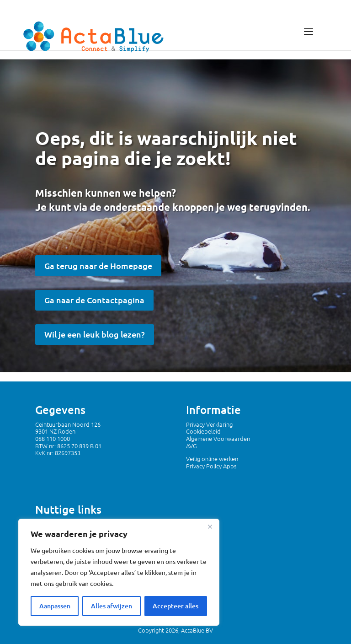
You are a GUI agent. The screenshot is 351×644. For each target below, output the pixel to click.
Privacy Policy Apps (211, 466)
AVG (191, 446)
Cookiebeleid (203, 431)
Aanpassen (55, 606)
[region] (119, 572)
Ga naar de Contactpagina (94, 300)
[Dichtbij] (210, 526)
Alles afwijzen (112, 606)
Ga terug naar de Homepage (98, 266)
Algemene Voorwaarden (218, 438)
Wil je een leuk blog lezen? (95, 334)
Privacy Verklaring (209, 424)
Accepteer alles (175, 606)
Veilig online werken (212, 459)
